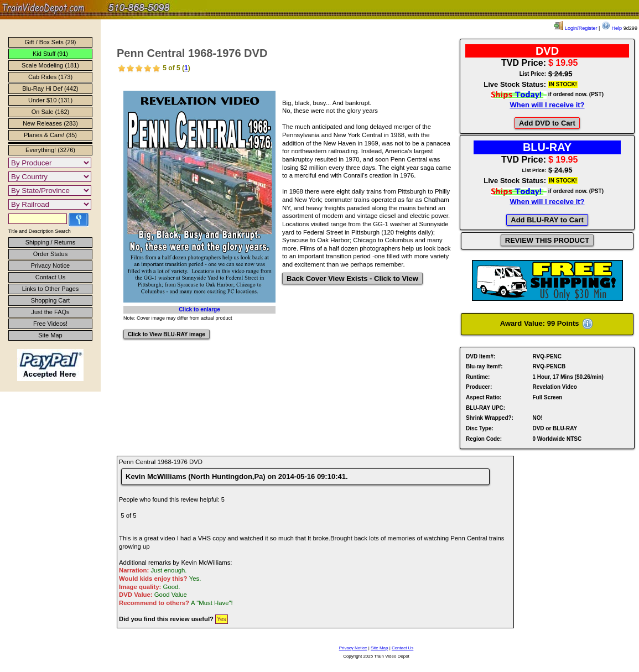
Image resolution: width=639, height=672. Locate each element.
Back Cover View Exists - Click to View (352, 278)
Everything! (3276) (50, 150)
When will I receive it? (547, 105)
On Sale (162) (50, 112)
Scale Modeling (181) (50, 65)
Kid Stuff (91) (50, 54)
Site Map (50, 335)
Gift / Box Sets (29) (51, 42)
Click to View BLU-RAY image (167, 334)
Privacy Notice (50, 265)
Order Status (50, 254)
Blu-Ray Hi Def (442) (50, 88)
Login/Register (576, 28)
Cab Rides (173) (50, 77)
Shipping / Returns (51, 242)
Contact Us (50, 277)
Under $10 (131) (50, 100)
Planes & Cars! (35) (50, 135)
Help (612, 28)
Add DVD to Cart (547, 123)
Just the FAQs (50, 312)
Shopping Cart (50, 300)
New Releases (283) (50, 123)
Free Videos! (50, 324)
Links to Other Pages (51, 289)
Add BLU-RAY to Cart (547, 220)
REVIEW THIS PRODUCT (547, 240)
